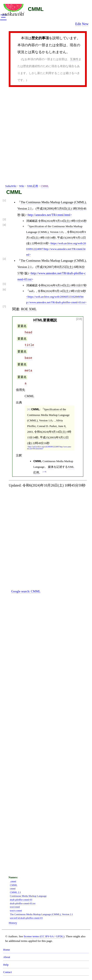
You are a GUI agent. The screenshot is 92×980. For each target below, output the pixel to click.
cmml (13, 888)
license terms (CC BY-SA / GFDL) (44, 936)
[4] (4, 225)
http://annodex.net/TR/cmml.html (49, 215)
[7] (4, 307)
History (13, 923)
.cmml (13, 881)
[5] (4, 284)
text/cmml (15, 907)
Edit (78, 24)
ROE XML (29, 309)
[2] (4, 259)
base (28, 358)
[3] (4, 220)
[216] (79, 319)
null (31, 291)
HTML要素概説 (45, 320)
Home (6, 950)
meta (28, 371)
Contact (7, 972)
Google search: (26, 591)
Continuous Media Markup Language (28, 896)
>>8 (45, 472)
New (85, 24)
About (7, 957)
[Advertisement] (46, 136)
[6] (4, 290)
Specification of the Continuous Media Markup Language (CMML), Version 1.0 (49, 415)
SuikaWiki (11, 186)
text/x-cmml (16, 910)
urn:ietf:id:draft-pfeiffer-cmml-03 (26, 918)
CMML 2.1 (16, 892)
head (28, 332)
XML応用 (33, 186)
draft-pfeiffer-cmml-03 (21, 900)
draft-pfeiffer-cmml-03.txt (23, 903)
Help (6, 965)
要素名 (22, 326)
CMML (36, 9)
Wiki (22, 186)
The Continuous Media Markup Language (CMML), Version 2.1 (42, 914)
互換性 (74, 59)
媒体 (51, 467)
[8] (29, 409)
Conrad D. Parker (47, 426)
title (29, 345)
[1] (4, 201)
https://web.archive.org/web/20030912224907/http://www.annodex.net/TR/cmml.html (56, 249)
